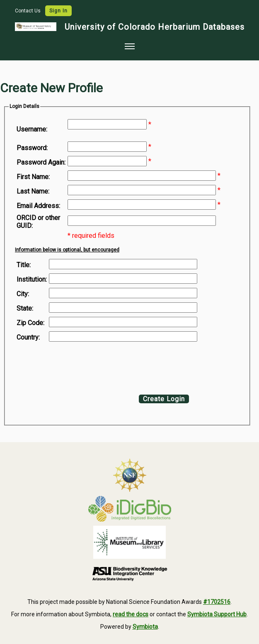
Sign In (58, 11)
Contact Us (28, 11)
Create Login (164, 399)
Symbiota (145, 627)
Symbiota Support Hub (217, 614)
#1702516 (217, 602)
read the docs (131, 614)
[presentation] (84, 366)
